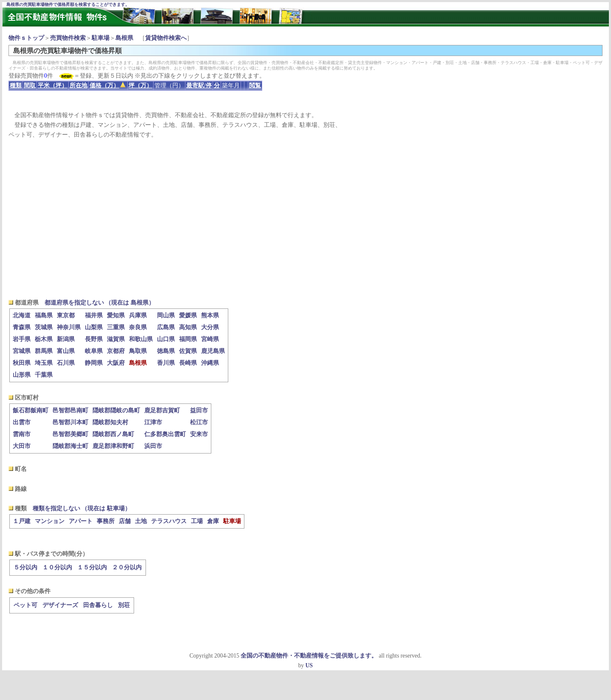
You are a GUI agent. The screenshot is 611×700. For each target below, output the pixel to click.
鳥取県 (138, 351)
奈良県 (138, 327)
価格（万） (108, 85)
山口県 (166, 339)
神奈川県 (69, 327)
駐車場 (101, 38)
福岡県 (188, 339)
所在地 (78, 85)
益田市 (199, 410)
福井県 (94, 315)
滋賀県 (116, 339)
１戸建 (22, 521)
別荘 (124, 605)
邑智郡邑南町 (70, 410)
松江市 (199, 422)
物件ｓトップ (26, 38)
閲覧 (255, 85)
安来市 (199, 434)
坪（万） (140, 85)
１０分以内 (57, 567)
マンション (50, 521)
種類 (16, 85)
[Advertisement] (305, 219)
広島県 (166, 327)
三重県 (116, 327)
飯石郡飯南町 (31, 410)
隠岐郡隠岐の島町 (116, 410)
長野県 (94, 339)
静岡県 (94, 363)
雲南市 (22, 434)
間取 (30, 85)
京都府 (116, 351)
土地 (141, 521)
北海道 (22, 315)
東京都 (66, 315)
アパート (81, 521)
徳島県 (166, 351)
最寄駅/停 (199, 85)
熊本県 (210, 315)
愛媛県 (188, 315)
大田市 (22, 446)
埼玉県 (44, 363)
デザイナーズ (60, 605)
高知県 (188, 327)
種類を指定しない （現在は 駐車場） (82, 508)
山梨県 (94, 327)
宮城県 (22, 351)
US (309, 665)
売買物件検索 (68, 38)
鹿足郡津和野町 (113, 446)
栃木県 (44, 339)
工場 (197, 521)
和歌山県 (141, 339)
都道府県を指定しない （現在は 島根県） (99, 303)
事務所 (106, 521)
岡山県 (166, 315)
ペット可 (25, 605)
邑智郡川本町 (70, 422)
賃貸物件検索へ (166, 38)
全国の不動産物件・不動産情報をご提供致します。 (309, 656)
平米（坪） (53, 85)
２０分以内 (127, 567)
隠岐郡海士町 (70, 446)
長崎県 (188, 363)
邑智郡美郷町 (70, 434)
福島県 (44, 315)
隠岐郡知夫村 (110, 422)
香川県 (166, 363)
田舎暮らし (98, 605)
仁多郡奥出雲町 (165, 434)
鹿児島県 (213, 351)
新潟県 (66, 339)
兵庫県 (138, 315)
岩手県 (22, 339)
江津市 (153, 422)
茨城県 (44, 327)
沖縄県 (210, 363)
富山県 (66, 351)
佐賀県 (188, 351)
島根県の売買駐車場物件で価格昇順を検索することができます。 (68, 4)
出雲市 (22, 422)
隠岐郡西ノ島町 (113, 434)
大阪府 (116, 363)
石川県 (66, 363)
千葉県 (44, 375)
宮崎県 (210, 339)
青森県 (22, 327)
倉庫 (213, 521)
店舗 (125, 521)
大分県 (210, 327)
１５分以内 (92, 567)
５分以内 (25, 567)
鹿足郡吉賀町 (162, 410)
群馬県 (44, 351)
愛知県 (116, 315)
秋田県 (22, 363)
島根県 (124, 38)
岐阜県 (94, 351)
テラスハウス (169, 521)
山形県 (22, 375)
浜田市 (153, 446)
